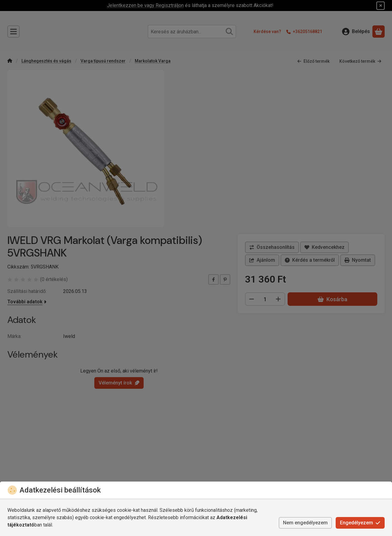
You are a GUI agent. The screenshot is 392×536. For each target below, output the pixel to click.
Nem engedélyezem (305, 523)
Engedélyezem (360, 523)
